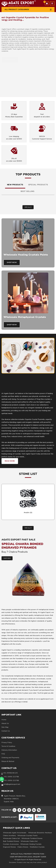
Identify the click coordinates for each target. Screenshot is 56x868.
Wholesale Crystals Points (28, 836)
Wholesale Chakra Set (11, 838)
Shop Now (12, 262)
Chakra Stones (23, 847)
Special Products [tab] (38, 185)
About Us (5, 723)
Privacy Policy (7, 742)
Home (4, 720)
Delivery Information (9, 750)
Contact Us (6, 731)
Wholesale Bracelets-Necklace (40, 833)
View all (28, 207)
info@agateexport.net (12, 784)
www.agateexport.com (45, 699)
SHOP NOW (7, 558)
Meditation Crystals (37, 847)
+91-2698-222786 (11, 777)
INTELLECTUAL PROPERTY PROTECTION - (28, 854)
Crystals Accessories (11, 844)
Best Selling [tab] (28, 191)
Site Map (5, 727)
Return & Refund (8, 761)
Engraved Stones (10, 847)
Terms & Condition (8, 746)
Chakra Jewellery (9, 836)
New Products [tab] (15, 185)
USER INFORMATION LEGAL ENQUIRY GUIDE (28, 857)
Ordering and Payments (10, 758)
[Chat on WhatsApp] (2, 779)
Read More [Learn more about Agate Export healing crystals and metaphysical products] (10, 461)
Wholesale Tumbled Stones (32, 838)
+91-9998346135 (10, 773)
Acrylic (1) (28, 513)
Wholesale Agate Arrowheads (15, 833)
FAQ (3, 754)
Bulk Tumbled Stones (11, 841)
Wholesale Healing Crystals (31, 844)
